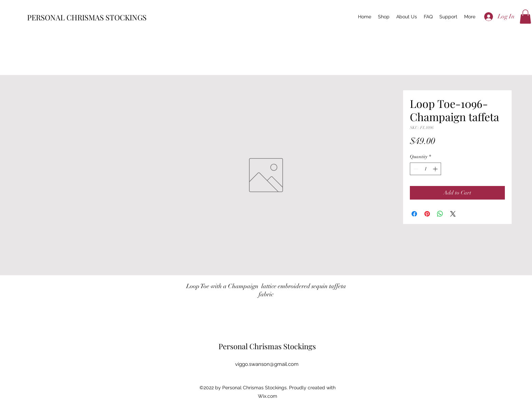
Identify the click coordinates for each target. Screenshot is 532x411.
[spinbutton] (425, 169)
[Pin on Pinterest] (427, 214)
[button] (525, 17)
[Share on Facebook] (414, 214)
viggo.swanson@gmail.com (267, 364)
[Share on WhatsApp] (440, 214)
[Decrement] (415, 169)
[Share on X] (453, 214)
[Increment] (436, 169)
